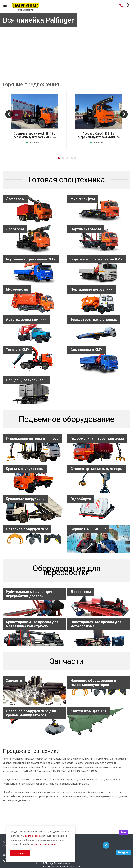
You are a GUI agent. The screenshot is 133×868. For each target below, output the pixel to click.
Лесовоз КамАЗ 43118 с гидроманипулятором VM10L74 (99, 135)
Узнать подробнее (63, 65)
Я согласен (20, 853)
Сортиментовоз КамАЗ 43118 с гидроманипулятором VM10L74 (35, 135)
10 (82, 71)
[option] (35, 120)
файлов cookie (32, 836)
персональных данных (46, 844)
